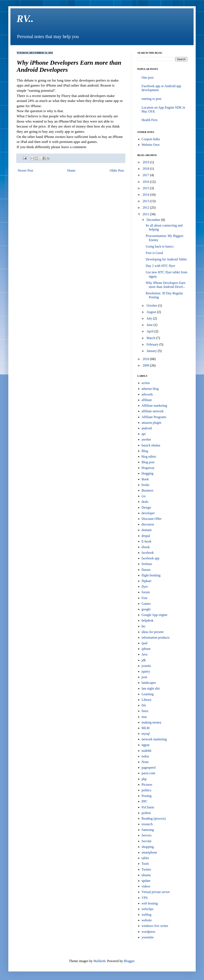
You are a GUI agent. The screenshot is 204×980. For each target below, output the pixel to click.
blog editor (149, 457)
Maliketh (100, 961)
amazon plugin (151, 423)
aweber (146, 439)
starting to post (151, 99)
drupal (146, 536)
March (151, 338)
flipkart (146, 581)
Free (144, 598)
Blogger (129, 961)
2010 (146, 359)
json (144, 677)
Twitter (146, 869)
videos (146, 886)
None (145, 762)
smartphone (149, 852)
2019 (146, 162)
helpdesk (147, 620)
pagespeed (149, 768)
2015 (146, 188)
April (151, 331)
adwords (147, 394)
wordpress (148, 932)
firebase (147, 564)
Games (146, 604)
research (147, 824)
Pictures (147, 785)
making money (152, 722)
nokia (145, 756)
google (146, 609)
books (146, 485)
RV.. (25, 19)
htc (144, 626)
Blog (145, 451)
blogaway (148, 468)
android (147, 428)
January (152, 351)
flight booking (151, 575)
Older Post (117, 170)
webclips (147, 909)
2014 (146, 195)
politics (146, 790)
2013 (146, 201)
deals (145, 502)
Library (147, 700)
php (144, 779)
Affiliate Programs (154, 417)
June (150, 325)
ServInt (146, 841)
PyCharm (148, 807)
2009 (146, 365)
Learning (148, 694)
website (147, 920)
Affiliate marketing (154, 406)
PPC (144, 801)
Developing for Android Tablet (166, 259)
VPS (145, 898)
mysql (146, 734)
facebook (148, 553)
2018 (146, 169)
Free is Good (154, 253)
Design (146, 507)
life (144, 705)
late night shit (151, 688)
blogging (147, 473)
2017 (146, 175)
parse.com (148, 773)
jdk (144, 660)
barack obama (151, 445)
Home (72, 170)
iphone (146, 649)
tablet (145, 858)
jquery (146, 671)
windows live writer (155, 926)
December (154, 220)
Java (144, 654)
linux (145, 711)
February (153, 344)
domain (147, 530)
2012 (146, 208)
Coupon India (151, 139)
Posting (147, 796)
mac (144, 717)
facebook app (151, 558)
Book (145, 479)
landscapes (149, 683)
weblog (146, 915)
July (150, 318)
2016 (146, 182)
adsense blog (150, 389)
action (146, 383)
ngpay (146, 745)
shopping (148, 847)
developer (148, 513)
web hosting (150, 903)
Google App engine (154, 615)
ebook (146, 547)
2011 (146, 214)
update (146, 881)
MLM (146, 728)
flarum (146, 570)
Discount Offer (152, 519)
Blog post (148, 462)
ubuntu (146, 875)
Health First (149, 120)
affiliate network (153, 411)
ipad (144, 643)
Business (147, 490)
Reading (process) (154, 818)
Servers (147, 835)
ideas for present (153, 632)
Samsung (148, 830)
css (144, 496)
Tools (145, 864)
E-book (146, 541)
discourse (148, 524)
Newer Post (25, 170)
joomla (146, 666)
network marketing (154, 739)
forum (146, 592)
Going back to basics (160, 246)
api (144, 434)
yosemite (148, 937)
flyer (145, 587)
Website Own (151, 145)
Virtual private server (156, 892)
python (146, 813)
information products (156, 637)
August (152, 312)
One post (147, 77)
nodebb (146, 751)
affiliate (147, 400)
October (152, 305)
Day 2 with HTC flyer (160, 266)
